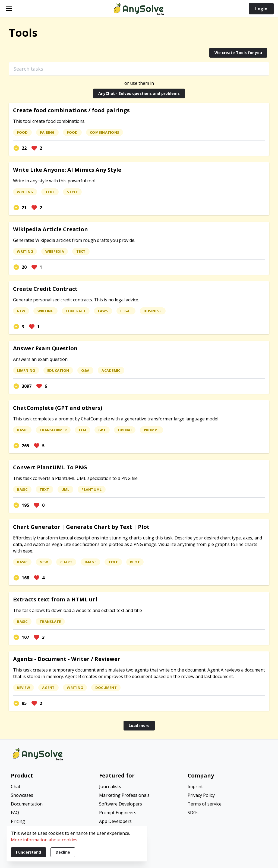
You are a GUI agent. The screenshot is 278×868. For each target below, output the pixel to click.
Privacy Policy (201, 795)
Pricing (18, 821)
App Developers (115, 821)
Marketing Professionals (124, 795)
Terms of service (205, 804)
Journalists (110, 786)
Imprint (195, 786)
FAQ (15, 813)
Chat (16, 786)
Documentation (27, 804)
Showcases (22, 795)
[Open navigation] (9, 8)
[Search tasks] (139, 69)
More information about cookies (44, 840)
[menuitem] (51, 787)
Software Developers (121, 804)
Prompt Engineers (118, 813)
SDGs (193, 813)
